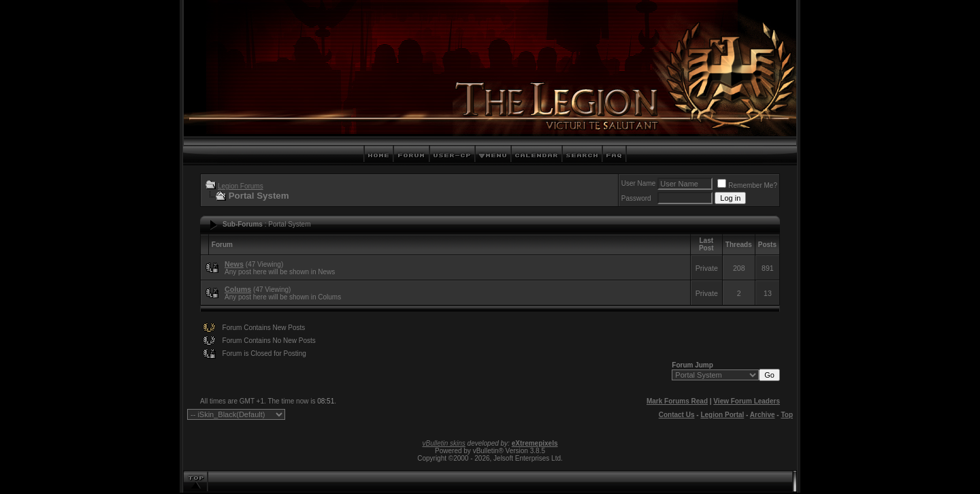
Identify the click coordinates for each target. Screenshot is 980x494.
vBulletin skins (443, 443)
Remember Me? (747, 185)
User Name (639, 183)
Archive (763, 415)
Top (787, 415)
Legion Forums (241, 186)
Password (636, 198)
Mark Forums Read (677, 401)
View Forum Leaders (747, 401)
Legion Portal (722, 415)
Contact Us (677, 415)
